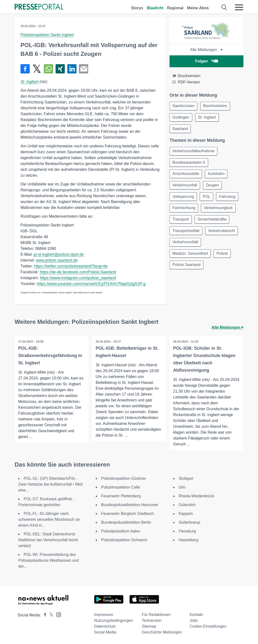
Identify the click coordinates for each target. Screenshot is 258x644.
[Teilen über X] (37, 69)
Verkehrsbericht (223, 234)
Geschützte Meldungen (162, 632)
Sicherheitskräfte (213, 222)
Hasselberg (188, 540)
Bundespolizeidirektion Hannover (130, 505)
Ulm (182, 487)
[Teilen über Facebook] (25, 69)
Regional (175, 8)
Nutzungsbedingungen (114, 620)
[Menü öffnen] (239, 7)
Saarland (181, 129)
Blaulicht (155, 8)
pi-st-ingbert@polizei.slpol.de (59, 254)
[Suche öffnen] (224, 7)
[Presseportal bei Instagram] (57, 614)
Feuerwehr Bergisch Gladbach (127, 514)
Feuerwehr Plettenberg (121, 496)
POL (208, 199)
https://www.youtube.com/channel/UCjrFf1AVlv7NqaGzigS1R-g (91, 284)
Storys (137, 8)
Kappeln (186, 514)
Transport (181, 222)
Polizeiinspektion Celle (121, 487)
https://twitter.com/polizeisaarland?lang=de (71, 266)
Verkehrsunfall (185, 187)
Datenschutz (105, 626)
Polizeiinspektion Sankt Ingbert (47, 35)
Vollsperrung (184, 199)
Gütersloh (187, 505)
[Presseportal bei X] (50, 615)
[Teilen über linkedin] (72, 69)
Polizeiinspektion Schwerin (124, 540)
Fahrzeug (229, 199)
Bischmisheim (216, 106)
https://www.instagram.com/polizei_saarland (78, 278)
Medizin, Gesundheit (191, 258)
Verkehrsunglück (219, 211)
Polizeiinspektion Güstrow (123, 478)
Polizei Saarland (187, 269)
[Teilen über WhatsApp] (48, 69)
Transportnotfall (186, 234)
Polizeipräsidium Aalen (121, 531)
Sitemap (149, 626)
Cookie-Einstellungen (208, 626)
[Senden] (84, 69)
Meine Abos (198, 8)
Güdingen (181, 118)
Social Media (105, 632)
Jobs (194, 620)
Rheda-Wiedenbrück (196, 496)
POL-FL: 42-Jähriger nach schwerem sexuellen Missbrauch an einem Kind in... (49, 519)
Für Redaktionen (156, 615)
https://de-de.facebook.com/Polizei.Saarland (78, 272)
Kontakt (196, 615)
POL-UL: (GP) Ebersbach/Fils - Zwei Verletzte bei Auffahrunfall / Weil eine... (50, 484)
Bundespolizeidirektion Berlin (126, 522)
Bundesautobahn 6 (189, 164)
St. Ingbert (29, 82)
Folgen (206, 61)
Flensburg (187, 531)
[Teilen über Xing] (60, 69)
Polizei (223, 258)
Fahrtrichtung (184, 211)
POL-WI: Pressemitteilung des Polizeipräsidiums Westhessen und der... (48, 560)
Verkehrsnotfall (186, 246)
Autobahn (217, 176)
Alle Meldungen (206, 50)
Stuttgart (186, 478)
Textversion (152, 620)
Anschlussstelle (186, 176)
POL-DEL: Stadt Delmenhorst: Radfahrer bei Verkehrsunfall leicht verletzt (48, 540)
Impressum (104, 615)
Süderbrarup (189, 522)
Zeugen (213, 187)
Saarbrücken (184, 106)
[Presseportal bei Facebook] (44, 615)
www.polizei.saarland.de (57, 260)
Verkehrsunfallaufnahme (194, 152)
